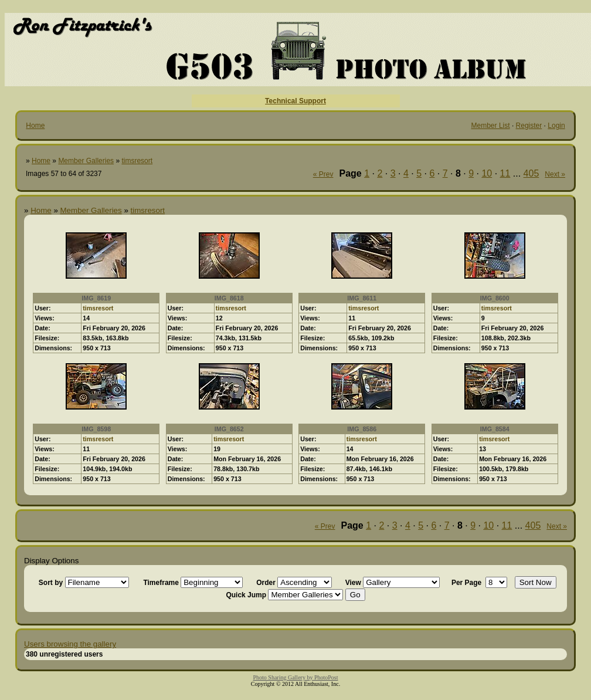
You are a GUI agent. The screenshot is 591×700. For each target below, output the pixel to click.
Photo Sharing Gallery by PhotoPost (295, 677)
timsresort (137, 161)
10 (487, 173)
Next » (555, 174)
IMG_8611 (362, 298)
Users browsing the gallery (70, 644)
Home (35, 126)
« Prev (323, 174)
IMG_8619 (96, 298)
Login (556, 126)
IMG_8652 (229, 429)
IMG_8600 (495, 298)
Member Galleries (86, 161)
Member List (491, 126)
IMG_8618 (229, 298)
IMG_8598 (96, 429)
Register (529, 126)
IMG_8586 (362, 429)
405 (531, 173)
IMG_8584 (495, 429)
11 (505, 173)
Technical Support (295, 101)
